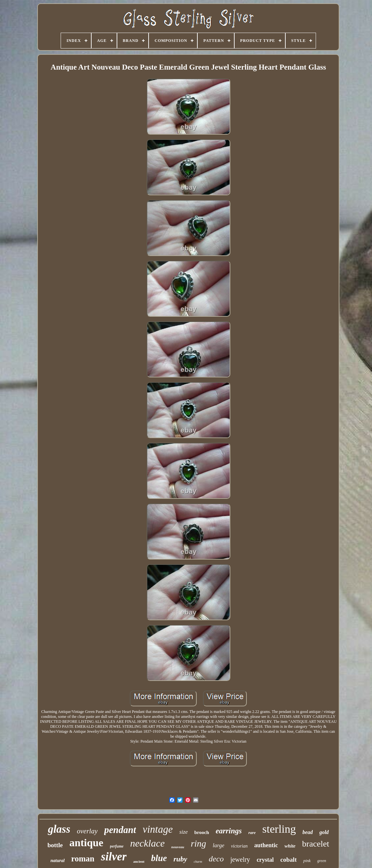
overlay (87, 831)
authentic (266, 845)
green (322, 861)
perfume (117, 846)
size (184, 832)
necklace (147, 843)
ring (199, 843)
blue (159, 858)
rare (252, 833)
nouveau (178, 847)
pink (307, 861)
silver (114, 857)
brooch (202, 832)
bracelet (316, 844)
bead (308, 832)
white (290, 846)
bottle (55, 845)
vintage (158, 829)
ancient (139, 861)
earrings (229, 831)
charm (198, 862)
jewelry (240, 859)
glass (59, 829)
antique (86, 843)
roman (83, 859)
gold (324, 832)
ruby (180, 859)
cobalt (289, 860)
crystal (265, 860)
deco (216, 859)
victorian (239, 846)
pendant (120, 830)
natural (57, 861)
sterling (279, 829)
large (219, 845)
